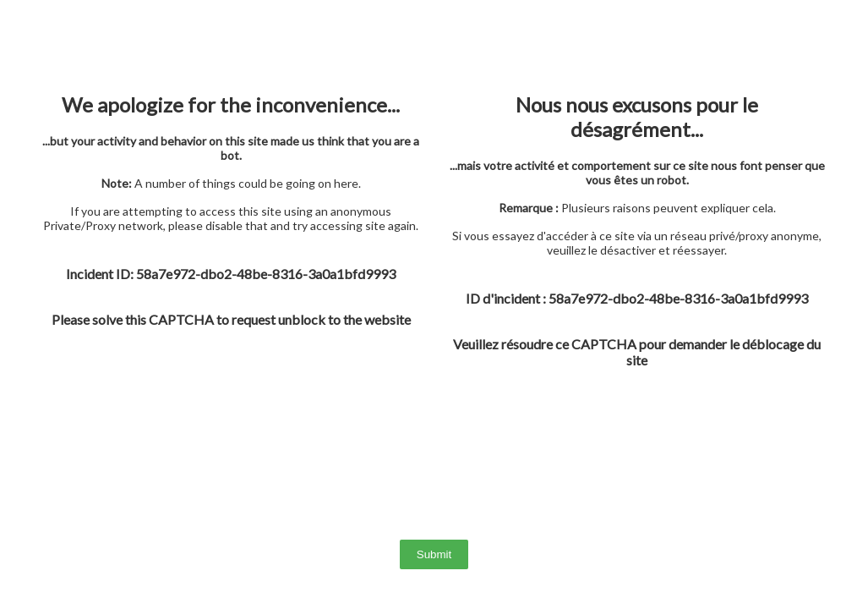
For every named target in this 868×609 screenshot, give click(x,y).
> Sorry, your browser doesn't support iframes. (434, 304)
